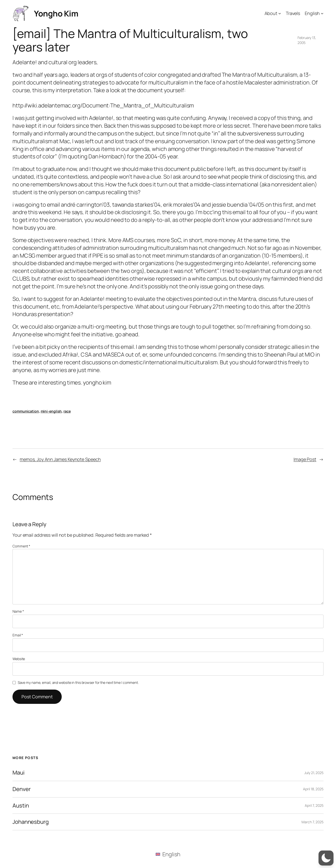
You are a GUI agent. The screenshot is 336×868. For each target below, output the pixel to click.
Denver (21, 789)
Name (18, 611)
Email (18, 635)
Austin (21, 806)
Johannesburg (31, 822)
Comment (21, 546)
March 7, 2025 (313, 822)
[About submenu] (280, 13)
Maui (18, 773)
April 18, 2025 (313, 789)
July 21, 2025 (314, 773)
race (67, 411)
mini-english (51, 411)
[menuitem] (168, 854)
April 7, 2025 (314, 805)
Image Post (305, 459)
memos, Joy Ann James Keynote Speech (60, 459)
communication (26, 411)
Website (19, 659)
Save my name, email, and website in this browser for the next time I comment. (78, 682)
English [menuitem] (171, 854)
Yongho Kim (56, 13)
